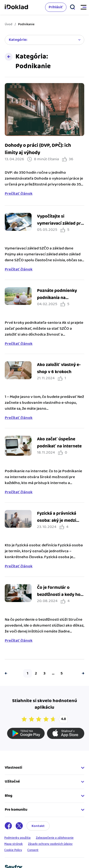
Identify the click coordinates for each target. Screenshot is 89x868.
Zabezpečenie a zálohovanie (55, 838)
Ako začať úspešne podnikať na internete (59, 443)
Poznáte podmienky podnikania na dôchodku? (57, 298)
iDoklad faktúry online (16, 7)
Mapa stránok (14, 844)
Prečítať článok (19, 194)
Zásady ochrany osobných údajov (50, 844)
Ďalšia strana (82, 673)
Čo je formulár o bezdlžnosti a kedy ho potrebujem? (59, 595)
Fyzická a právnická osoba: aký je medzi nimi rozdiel (57, 520)
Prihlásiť (56, 7)
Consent (33, 850)
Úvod (9, 24)
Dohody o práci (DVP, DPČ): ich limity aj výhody (38, 149)
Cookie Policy (13, 850)
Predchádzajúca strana (7, 673)
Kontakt (38, 826)
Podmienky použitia (17, 838)
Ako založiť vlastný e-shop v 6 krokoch (59, 368)
